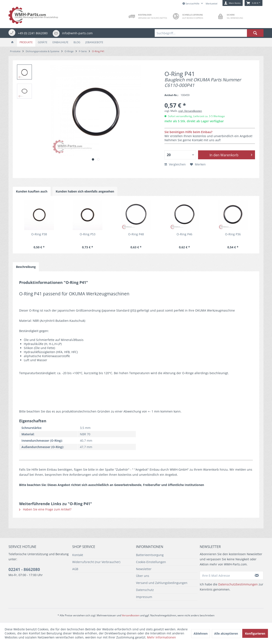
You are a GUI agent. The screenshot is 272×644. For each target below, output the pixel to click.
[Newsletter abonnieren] (257, 575)
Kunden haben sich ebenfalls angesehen (85, 191)
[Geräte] (43, 42)
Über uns (143, 576)
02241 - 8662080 (24, 569)
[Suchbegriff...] (209, 33)
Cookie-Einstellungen (151, 562)
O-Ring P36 (233, 234)
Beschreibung (26, 267)
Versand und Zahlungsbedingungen (162, 583)
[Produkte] (26, 42)
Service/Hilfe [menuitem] (191, 4)
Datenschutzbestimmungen (238, 584)
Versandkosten (131, 615)
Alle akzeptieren (226, 633)
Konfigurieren (255, 633)
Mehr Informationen (161, 637)
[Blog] (77, 42)
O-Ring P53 (88, 234)
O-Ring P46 (184, 234)
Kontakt (78, 555)
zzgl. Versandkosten (190, 111)
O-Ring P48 (136, 234)
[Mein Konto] (233, 3)
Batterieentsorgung (150, 555)
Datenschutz (145, 590)
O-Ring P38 (39, 234)
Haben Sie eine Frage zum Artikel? (45, 509)
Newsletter (144, 569)
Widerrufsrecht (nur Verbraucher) (96, 562)
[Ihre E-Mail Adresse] (225, 575)
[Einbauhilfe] (60, 42)
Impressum (144, 597)
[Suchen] (255, 33)
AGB (75, 569)
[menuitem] (209, 33)
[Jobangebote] (94, 42)
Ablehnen (201, 633)
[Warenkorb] (254, 3)
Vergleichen (175, 164)
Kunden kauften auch (32, 191)
